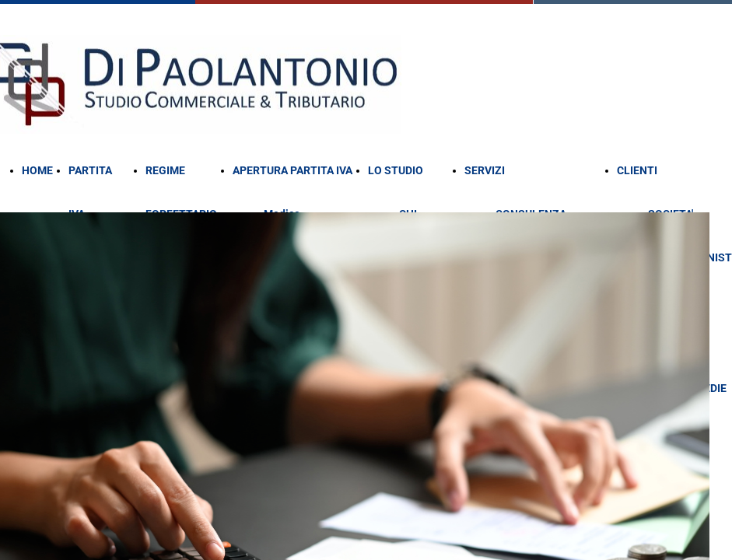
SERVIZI (485, 170)
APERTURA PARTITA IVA (292, 170)
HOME (37, 170)
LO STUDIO (396, 170)
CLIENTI (637, 170)
